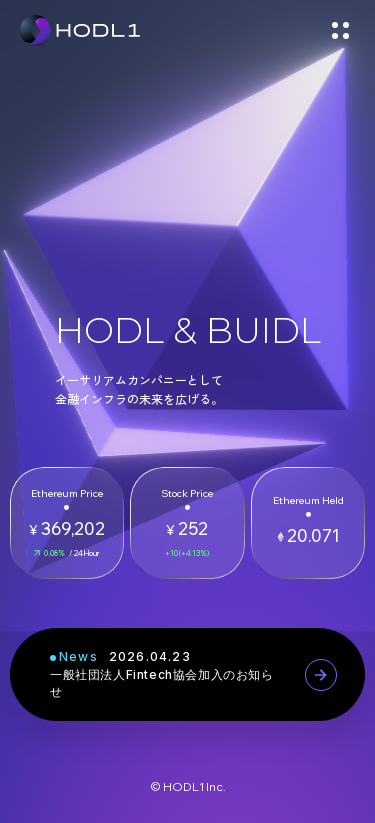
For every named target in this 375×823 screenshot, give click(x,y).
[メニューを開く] (340, 30)
